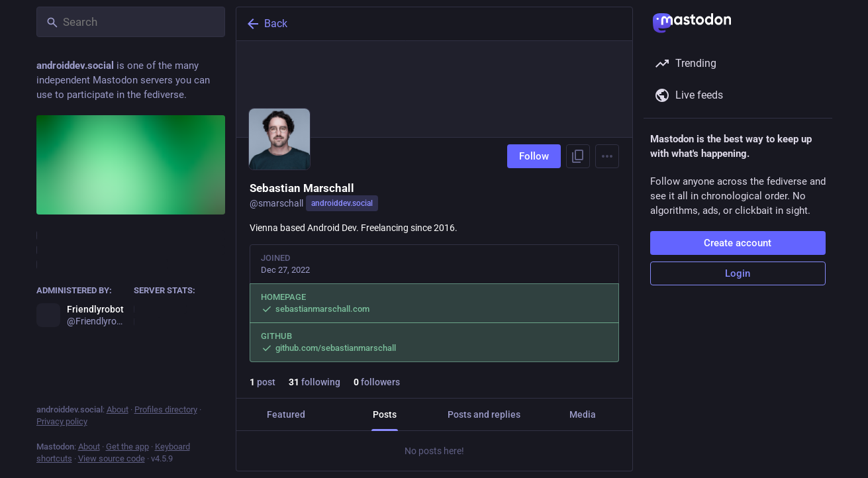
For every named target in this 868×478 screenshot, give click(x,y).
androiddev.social (342, 203)
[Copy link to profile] (578, 156)
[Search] (131, 22)
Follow (534, 156)
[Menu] (607, 156)
